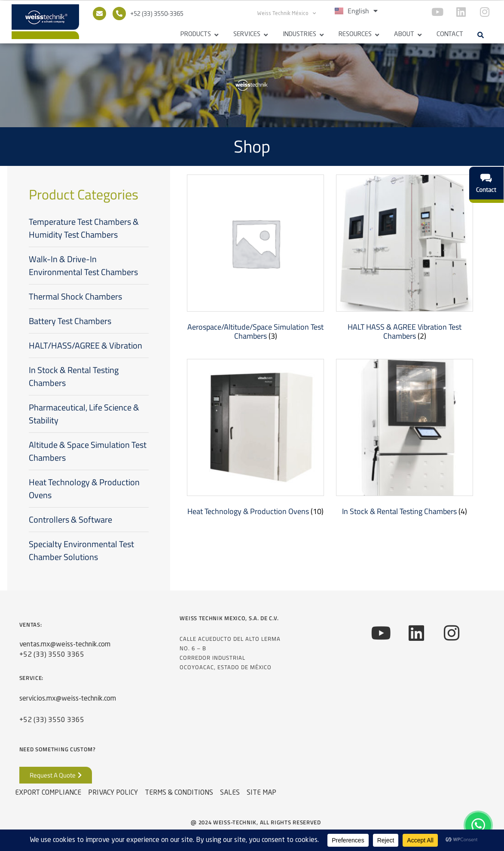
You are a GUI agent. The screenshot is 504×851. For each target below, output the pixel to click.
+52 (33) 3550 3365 (52, 655)
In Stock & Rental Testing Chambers (74, 376)
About (404, 35)
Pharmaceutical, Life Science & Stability (84, 414)
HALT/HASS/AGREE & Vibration (86, 345)
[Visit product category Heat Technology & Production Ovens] (255, 439)
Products (196, 35)
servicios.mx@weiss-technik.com (68, 699)
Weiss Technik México (287, 13)
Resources (355, 35)
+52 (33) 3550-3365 (157, 14)
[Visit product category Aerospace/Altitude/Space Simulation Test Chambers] (255, 260)
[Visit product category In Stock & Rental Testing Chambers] (405, 439)
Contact (450, 35)
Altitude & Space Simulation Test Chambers (88, 451)
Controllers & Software (70, 519)
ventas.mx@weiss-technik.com (65, 645)
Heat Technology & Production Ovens (84, 488)
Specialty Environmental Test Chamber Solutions (81, 550)
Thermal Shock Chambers (75, 296)
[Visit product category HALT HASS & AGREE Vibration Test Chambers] (405, 260)
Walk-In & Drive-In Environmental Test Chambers (83, 265)
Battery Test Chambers (70, 321)
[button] (481, 35)
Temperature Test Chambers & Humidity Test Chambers (84, 228)
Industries (299, 35)
